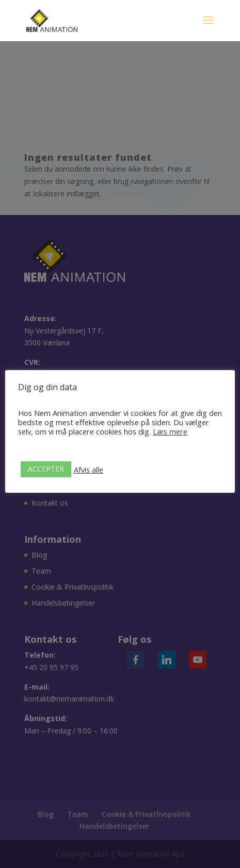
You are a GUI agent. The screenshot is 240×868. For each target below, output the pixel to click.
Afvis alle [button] (89, 470)
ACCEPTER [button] (46, 469)
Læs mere (170, 431)
